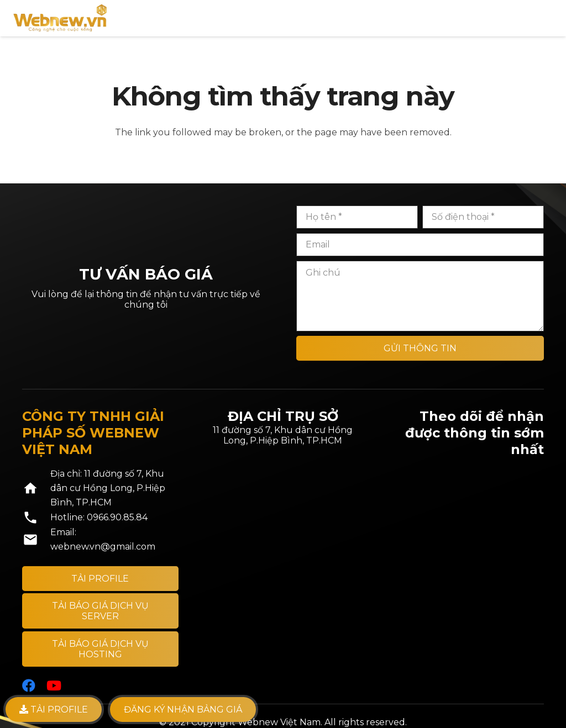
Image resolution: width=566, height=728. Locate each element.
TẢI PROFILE (54, 709)
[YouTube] (54, 685)
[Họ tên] (357, 217)
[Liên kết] (60, 18)
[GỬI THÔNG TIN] (420, 348)
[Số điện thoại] (483, 217)
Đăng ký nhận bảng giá (183, 709)
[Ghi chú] (420, 296)
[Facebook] (29, 685)
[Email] (420, 245)
